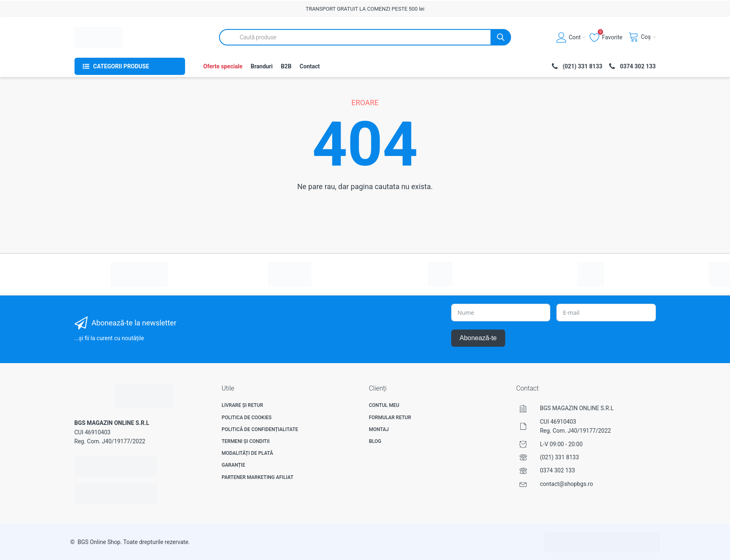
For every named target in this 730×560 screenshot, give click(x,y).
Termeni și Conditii (245, 441)
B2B (286, 66)
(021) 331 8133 (559, 457)
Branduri (262, 66)
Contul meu (384, 405)
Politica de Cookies (246, 418)
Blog (375, 441)
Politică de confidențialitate (260, 429)
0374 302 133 (558, 470)
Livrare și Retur (242, 405)
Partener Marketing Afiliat (257, 477)
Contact (310, 66)
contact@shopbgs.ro (567, 484)
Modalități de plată (247, 453)
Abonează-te (478, 338)
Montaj (379, 429)
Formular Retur (390, 418)
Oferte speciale (223, 66)
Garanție (233, 465)
